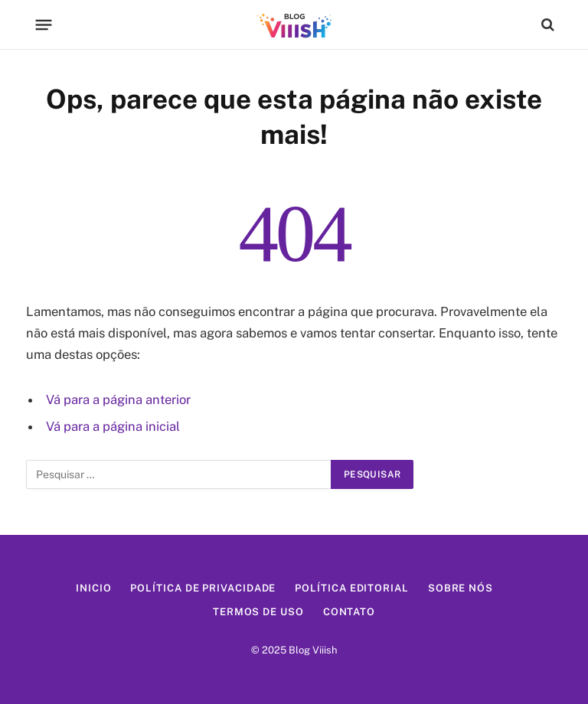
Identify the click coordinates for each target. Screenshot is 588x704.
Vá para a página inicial (113, 426)
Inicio (93, 588)
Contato (349, 612)
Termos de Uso (258, 612)
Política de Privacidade (203, 588)
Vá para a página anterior (118, 399)
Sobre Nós (461, 588)
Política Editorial (351, 588)
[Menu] (44, 24)
